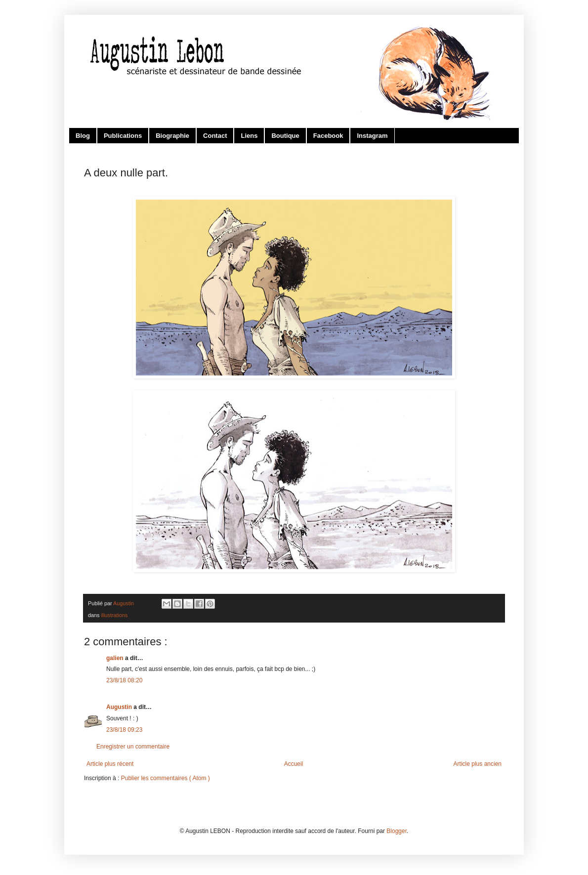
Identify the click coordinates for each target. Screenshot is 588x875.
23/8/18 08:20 (124, 680)
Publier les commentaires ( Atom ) (166, 778)
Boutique (285, 136)
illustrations (114, 615)
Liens (249, 136)
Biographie (172, 136)
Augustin (120, 707)
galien (116, 658)
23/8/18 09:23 (124, 730)
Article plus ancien (478, 764)
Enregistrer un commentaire (133, 747)
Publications (123, 136)
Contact (215, 136)
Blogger (397, 831)
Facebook (328, 136)
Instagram (372, 136)
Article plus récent (110, 764)
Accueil (294, 764)
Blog (83, 136)
